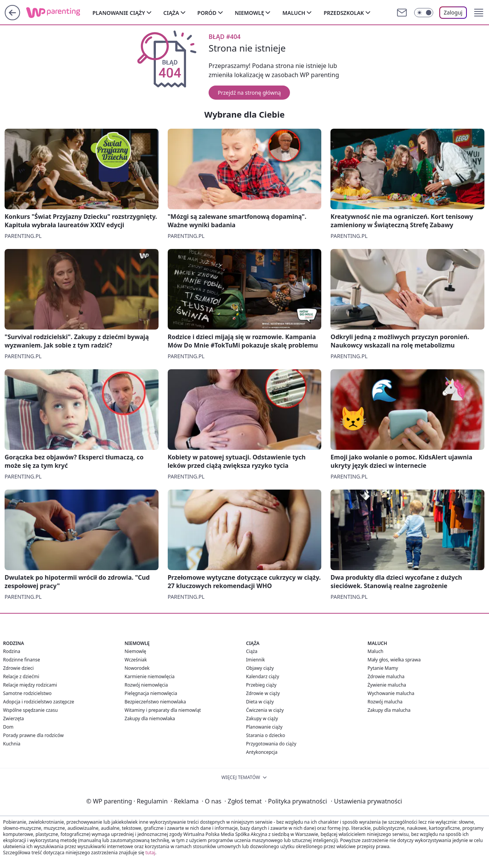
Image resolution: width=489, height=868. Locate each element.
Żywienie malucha (387, 685)
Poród (207, 13)
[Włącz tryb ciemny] (424, 13)
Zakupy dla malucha (389, 710)
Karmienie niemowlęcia (150, 676)
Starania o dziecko (266, 735)
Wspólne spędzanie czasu (30, 710)
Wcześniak (136, 660)
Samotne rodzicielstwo (27, 693)
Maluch (294, 13)
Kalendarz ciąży (263, 676)
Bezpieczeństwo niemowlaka (155, 702)
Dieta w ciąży (260, 702)
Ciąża (171, 13)
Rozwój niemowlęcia (146, 685)
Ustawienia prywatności (366, 801)
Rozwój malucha (385, 702)
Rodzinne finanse (22, 660)
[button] (479, 13)
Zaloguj (453, 12)
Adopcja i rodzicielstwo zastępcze (39, 702)
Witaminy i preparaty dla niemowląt (163, 710)
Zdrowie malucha (386, 676)
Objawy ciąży (260, 668)
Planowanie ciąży (119, 13)
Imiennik (256, 660)
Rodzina (12, 651)
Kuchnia (12, 744)
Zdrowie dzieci (18, 668)
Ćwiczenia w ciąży (265, 710)
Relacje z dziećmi (21, 676)
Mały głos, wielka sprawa (394, 660)
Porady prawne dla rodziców (33, 735)
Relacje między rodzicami (30, 685)
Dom (8, 727)
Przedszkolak (344, 13)
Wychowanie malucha (391, 693)
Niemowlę (250, 13)
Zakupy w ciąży (262, 718)
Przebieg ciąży (261, 685)
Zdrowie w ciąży (263, 693)
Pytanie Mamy (383, 668)
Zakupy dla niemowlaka (150, 718)
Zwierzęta (14, 718)
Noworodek (137, 668)
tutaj (150, 853)
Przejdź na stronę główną (249, 93)
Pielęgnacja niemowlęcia (151, 693)
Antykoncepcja (262, 752)
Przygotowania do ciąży (271, 744)
